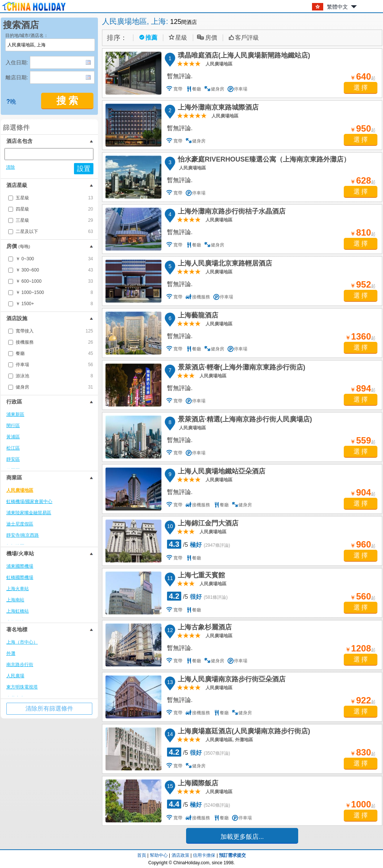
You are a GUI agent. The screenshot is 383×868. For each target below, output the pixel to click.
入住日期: (17, 62)
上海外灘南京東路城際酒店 (217, 108)
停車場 (54, 365)
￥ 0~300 (54, 259)
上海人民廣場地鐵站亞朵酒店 (220, 472)
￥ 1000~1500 (54, 292)
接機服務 (54, 342)
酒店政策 (180, 855)
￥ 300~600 (54, 270)
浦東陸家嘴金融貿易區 (29, 513)
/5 (199, 544)
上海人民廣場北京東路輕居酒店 (224, 264)
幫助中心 (159, 855)
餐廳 (54, 353)
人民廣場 (15, 676)
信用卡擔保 (204, 855)
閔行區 (13, 426)
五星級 (54, 198)
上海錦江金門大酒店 (207, 524)
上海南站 (15, 600)
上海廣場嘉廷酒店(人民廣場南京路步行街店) (243, 732)
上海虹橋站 (18, 611)
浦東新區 (15, 414)
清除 (10, 167)
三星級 (54, 220)
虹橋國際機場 (20, 577)
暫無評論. (180, 76)
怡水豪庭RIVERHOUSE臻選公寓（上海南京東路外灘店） (263, 160)
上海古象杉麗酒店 (204, 628)
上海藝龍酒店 (197, 316)
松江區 (13, 448)
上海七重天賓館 (200, 576)
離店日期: (17, 77)
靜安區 (13, 459)
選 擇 (361, 88)
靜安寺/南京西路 (23, 535)
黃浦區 (13, 437)
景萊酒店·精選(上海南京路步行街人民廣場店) (244, 420)
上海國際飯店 (197, 784)
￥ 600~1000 (54, 281)
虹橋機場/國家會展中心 (29, 502)
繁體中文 (337, 7)
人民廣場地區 (20, 490)
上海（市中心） (22, 642)
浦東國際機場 (20, 566)
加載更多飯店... (242, 837)
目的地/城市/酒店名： (27, 36)
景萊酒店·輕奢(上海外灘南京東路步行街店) (240, 368)
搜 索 (67, 101)
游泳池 (54, 376)
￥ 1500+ (54, 304)
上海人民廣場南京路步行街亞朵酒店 (231, 680)
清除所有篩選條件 (49, 708)
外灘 (11, 653)
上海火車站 (18, 589)
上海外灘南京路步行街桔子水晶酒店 (231, 212)
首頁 (142, 855)
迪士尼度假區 (20, 524)
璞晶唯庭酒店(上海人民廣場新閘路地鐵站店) (243, 56)
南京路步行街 (20, 665)
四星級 (54, 209)
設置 (84, 169)
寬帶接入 (54, 331)
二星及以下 (54, 231)
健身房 (54, 387)
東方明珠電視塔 (22, 687)
